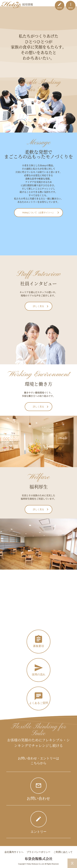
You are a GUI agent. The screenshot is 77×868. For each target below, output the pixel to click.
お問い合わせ (38, 798)
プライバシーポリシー (38, 852)
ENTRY (60, 8)
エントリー (38, 832)
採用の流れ (39, 675)
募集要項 (38, 646)
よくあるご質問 (39, 703)
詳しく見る (38, 306)
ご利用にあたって (63, 852)
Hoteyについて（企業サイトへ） (39, 213)
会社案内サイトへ (14, 852)
